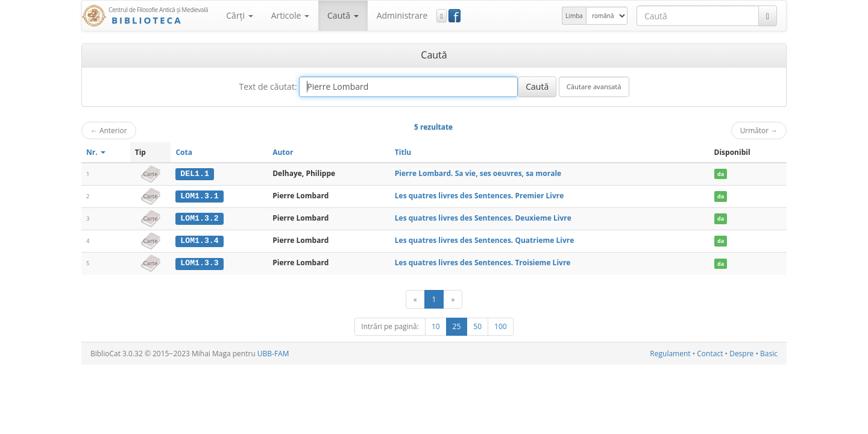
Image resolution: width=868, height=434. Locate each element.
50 (477, 325)
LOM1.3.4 (199, 240)
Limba (574, 16)
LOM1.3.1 (199, 196)
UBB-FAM (273, 352)
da (721, 174)
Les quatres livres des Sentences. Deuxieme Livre (483, 217)
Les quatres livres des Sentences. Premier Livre (480, 196)
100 (501, 325)
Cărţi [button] (239, 15)
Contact (710, 352)
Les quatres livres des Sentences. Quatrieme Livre (484, 240)
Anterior (109, 130)
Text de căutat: (268, 86)
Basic (769, 352)
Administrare (402, 15)
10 (436, 325)
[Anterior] (415, 298)
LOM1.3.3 (199, 262)
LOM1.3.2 (199, 218)
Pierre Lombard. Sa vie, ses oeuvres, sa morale (478, 173)
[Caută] (768, 16)
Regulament (670, 352)
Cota (184, 152)
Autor (283, 152)
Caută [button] (343, 15)
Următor (759, 130)
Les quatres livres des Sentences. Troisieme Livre (483, 262)
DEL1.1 (194, 174)
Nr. (96, 152)
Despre (741, 352)
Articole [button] (290, 15)
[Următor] (453, 298)
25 (457, 325)
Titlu (403, 152)
